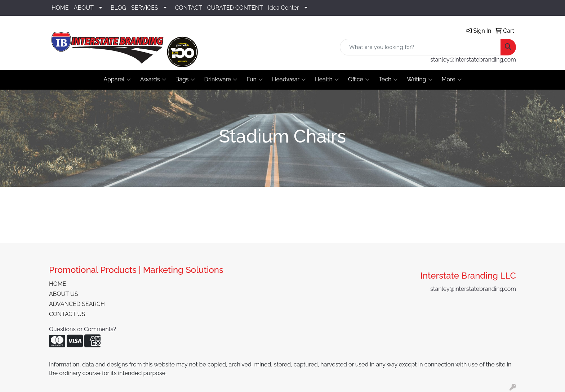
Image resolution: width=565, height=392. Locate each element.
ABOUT (84, 8)
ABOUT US (64, 294)
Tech (388, 80)
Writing (419, 80)
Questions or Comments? (83, 329)
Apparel (117, 80)
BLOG (118, 8)
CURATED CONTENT (235, 8)
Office (359, 80)
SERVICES (145, 8)
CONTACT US (67, 314)
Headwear (289, 80)
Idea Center (284, 8)
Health (327, 80)
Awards (153, 80)
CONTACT (189, 8)
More (452, 80)
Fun (255, 80)
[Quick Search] (420, 47)
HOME (60, 8)
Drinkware (221, 80)
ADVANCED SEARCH (77, 304)
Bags (185, 80)
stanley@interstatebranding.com (473, 60)
